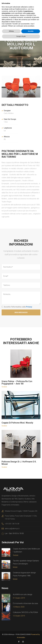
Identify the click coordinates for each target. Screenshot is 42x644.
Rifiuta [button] (11, 31)
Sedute (28, 62)
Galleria (20, 62)
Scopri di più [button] (21, 36)
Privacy (29, 307)
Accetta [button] (31, 31)
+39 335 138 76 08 (12, 524)
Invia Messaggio (21, 312)
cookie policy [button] (30, 13)
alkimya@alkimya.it (12, 529)
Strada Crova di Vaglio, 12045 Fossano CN (21, 511)
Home (12, 62)
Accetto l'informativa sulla (18, 307)
